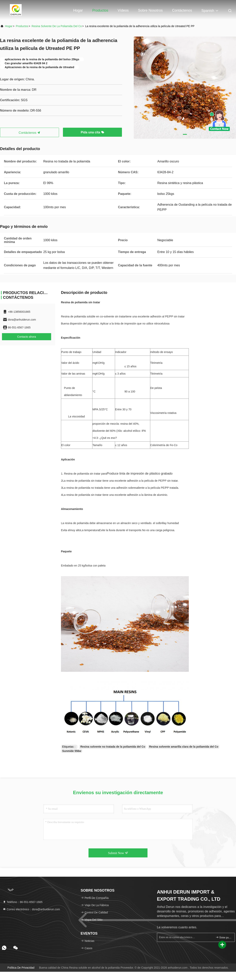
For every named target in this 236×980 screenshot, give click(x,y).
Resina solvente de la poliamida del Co (57, 26)
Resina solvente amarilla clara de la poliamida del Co (184, 747)
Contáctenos (182, 10)
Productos (100, 10)
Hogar (78, 10)
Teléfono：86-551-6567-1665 (23, 902)
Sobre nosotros (150, 10)
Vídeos (123, 10)
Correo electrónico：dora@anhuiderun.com (31, 909)
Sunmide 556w (72, 751)
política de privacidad (21, 968)
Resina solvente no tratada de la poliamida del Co (113, 747)
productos (22, 26)
